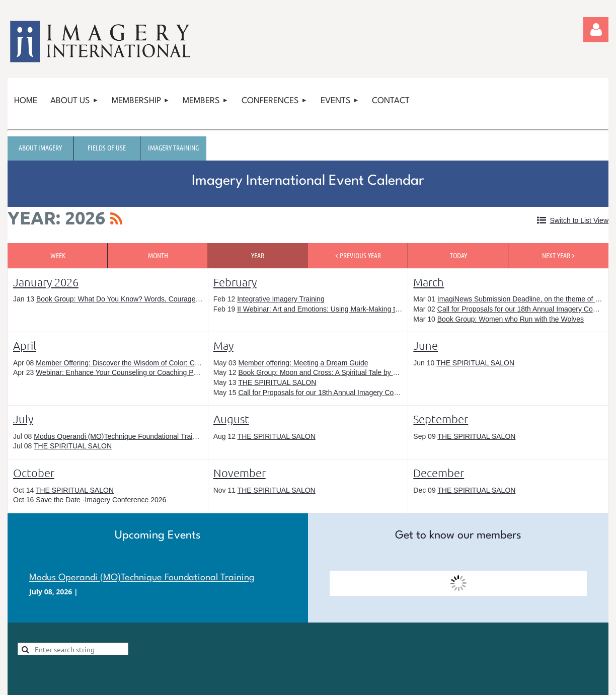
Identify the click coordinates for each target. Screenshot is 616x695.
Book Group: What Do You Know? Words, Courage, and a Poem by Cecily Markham (168, 299)
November (240, 473)
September (441, 419)
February (235, 282)
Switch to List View (579, 220)
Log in (596, 30)
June (426, 345)
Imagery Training (173, 147)
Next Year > (558, 255)
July (23, 419)
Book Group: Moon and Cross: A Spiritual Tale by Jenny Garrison (339, 372)
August (231, 419)
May (223, 345)
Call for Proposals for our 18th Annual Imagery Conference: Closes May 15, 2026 (365, 393)
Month (158, 255)
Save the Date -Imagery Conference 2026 (101, 500)
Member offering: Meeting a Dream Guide (303, 363)
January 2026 (46, 282)
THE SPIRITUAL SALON (277, 382)
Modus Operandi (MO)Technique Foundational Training (120, 436)
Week (58, 255)
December (439, 473)
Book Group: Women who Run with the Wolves (511, 319)
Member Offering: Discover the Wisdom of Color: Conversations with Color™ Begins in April (179, 363)
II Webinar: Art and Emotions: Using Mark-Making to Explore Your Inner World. (359, 309)
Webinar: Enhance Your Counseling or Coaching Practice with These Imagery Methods (171, 372)
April (25, 345)
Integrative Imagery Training (281, 299)
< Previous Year (358, 255)
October (34, 473)
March (429, 282)
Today (458, 255)
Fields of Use (107, 147)
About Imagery (40, 147)
